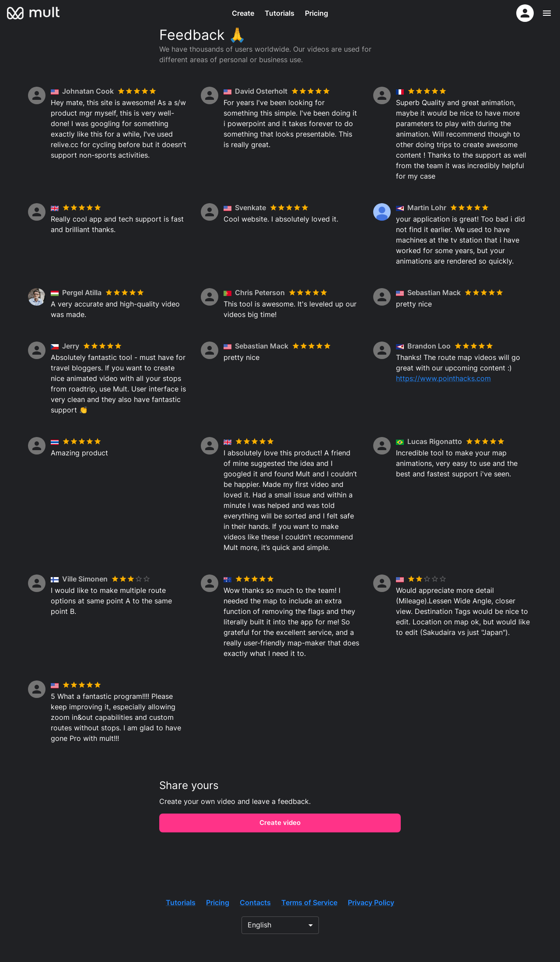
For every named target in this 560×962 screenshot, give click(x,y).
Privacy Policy (371, 902)
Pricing (317, 13)
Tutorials (280, 13)
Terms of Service (309, 902)
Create (243, 13)
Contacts (255, 902)
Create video (280, 823)
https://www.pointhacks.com (443, 378)
